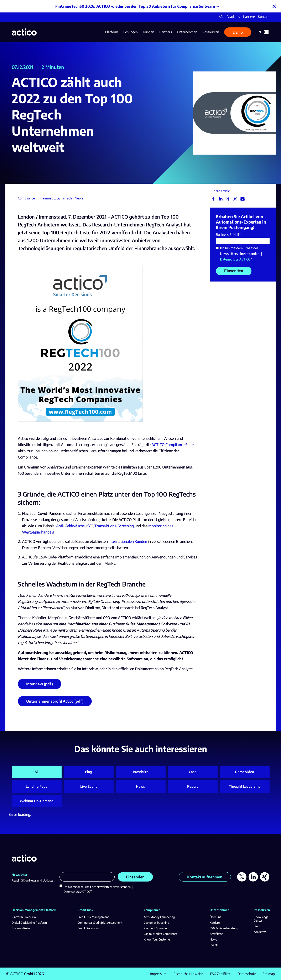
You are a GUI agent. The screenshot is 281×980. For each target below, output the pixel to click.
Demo (238, 32)
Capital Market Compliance (161, 934)
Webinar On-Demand (37, 801)
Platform (112, 32)
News (140, 786)
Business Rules (21, 928)
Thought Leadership (245, 786)
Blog (89, 772)
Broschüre (141, 772)
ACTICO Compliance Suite (173, 447)
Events (214, 945)
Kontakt (264, 17)
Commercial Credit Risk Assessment (100, 923)
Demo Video (244, 772)
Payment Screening (156, 928)
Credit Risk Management (93, 917)
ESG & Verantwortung (224, 928)
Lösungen (131, 32)
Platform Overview (24, 917)
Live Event (89, 786)
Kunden (149, 32)
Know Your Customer (157, 939)
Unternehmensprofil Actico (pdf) (55, 704)
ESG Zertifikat (220, 974)
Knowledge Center (261, 919)
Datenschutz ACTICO (235, 259)
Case (193, 772)
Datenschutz (247, 974)
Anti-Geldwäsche (70, 528)
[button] (221, 17)
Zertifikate (216, 934)
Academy (233, 17)
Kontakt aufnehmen (205, 877)
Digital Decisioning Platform (29, 923)
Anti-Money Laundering (159, 917)
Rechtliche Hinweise (188, 974)
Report (192, 786)
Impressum (158, 974)
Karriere (249, 17)
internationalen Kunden (128, 544)
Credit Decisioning (89, 928)
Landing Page (37, 786)
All (37, 772)
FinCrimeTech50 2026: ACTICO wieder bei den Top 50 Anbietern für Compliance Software (135, 6)
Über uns (215, 917)
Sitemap (269, 974)
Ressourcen (211, 32)
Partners (166, 32)
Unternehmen (187, 32)
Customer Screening (156, 923)
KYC (90, 528)
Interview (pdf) (40, 686)
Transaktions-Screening (114, 528)
